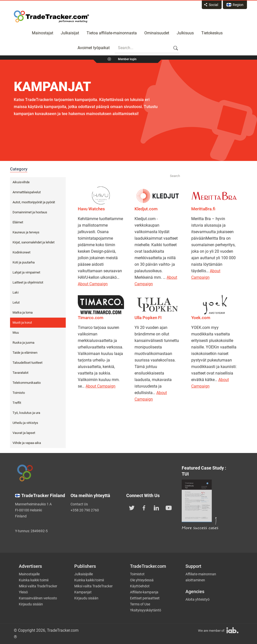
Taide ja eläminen (25, 353)
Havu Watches (91, 209)
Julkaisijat (70, 33)
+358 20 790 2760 (85, 510)
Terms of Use (140, 604)
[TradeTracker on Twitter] (132, 507)
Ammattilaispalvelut (27, 192)
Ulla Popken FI (148, 318)
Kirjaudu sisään (31, 604)
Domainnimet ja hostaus (30, 212)
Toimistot (137, 574)
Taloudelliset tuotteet (27, 363)
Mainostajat (43, 33)
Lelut (16, 302)
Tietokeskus (212, 33)
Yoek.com (201, 318)
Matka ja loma (23, 312)
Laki (16, 292)
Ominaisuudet (157, 33)
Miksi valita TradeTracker (38, 586)
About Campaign (93, 284)
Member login (127, 59)
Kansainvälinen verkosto (38, 598)
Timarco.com (91, 318)
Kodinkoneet (21, 252)
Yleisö (23, 592)
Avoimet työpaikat (94, 48)
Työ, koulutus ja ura (26, 413)
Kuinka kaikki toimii (34, 580)
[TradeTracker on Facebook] (144, 507)
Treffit (17, 403)
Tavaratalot (20, 373)
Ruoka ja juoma (23, 343)
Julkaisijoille (84, 574)
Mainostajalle (29, 574)
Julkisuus (185, 33)
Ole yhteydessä (142, 580)
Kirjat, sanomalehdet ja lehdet (34, 242)
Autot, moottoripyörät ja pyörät (34, 202)
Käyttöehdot (140, 586)
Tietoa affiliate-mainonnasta (112, 33)
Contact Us (79, 504)
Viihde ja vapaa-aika (27, 443)
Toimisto (19, 393)
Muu (16, 333)
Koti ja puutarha (24, 262)
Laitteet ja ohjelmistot (28, 282)
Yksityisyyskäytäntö (146, 610)
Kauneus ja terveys (26, 232)
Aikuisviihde (21, 182)
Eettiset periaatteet (145, 598)
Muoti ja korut (22, 323)
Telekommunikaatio (27, 383)
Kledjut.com (146, 209)
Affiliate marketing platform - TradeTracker (51, 17)
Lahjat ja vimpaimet (26, 272)
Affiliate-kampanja (144, 592)
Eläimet (18, 222)
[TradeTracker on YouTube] (169, 507)
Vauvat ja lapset (24, 433)
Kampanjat (83, 592)
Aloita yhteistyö (198, 599)
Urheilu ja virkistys (25, 423)
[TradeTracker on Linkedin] (156, 507)
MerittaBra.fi (203, 209)
